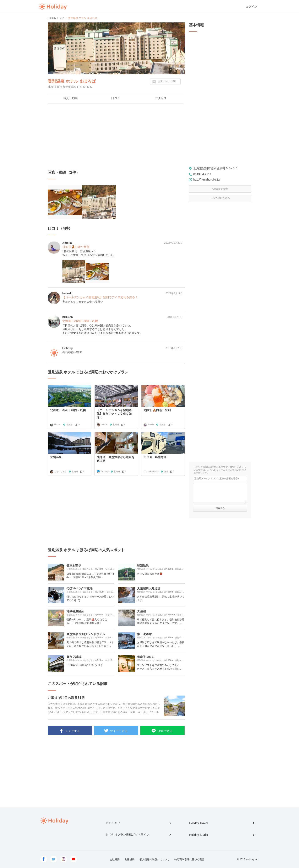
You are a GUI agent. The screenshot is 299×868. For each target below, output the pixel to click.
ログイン (251, 7)
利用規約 (130, 859)
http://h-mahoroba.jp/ (207, 180)
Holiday (53, 7)
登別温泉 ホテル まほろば (72, 81)
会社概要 (115, 859)
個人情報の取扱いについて (154, 859)
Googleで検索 (220, 189)
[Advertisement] (116, 137)
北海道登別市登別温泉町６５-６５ (216, 168)
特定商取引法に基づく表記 (189, 859)
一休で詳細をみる (220, 198)
